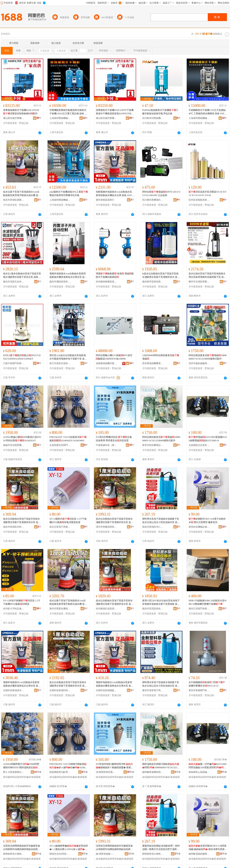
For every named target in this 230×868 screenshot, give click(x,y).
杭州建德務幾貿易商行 (106, 282)
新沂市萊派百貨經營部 (60, 363)
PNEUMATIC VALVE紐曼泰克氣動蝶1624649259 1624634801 (68, 439)
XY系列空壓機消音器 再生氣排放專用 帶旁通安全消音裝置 (114, 439)
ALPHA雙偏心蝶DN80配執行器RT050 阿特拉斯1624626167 (22, 439)
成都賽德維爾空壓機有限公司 (106, 363)
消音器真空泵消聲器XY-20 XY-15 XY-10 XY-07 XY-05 (208, 194)
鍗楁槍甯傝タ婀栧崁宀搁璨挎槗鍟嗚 (14, 854)
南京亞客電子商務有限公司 (60, 527)
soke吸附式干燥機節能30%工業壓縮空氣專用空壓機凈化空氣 (69, 194)
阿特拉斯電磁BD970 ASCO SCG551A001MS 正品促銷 (161, 194)
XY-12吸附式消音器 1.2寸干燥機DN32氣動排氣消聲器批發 (68, 521)
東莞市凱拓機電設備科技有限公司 (153, 445)
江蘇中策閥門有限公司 (14, 363)
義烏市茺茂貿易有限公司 (153, 609)
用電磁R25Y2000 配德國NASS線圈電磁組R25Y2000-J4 (208, 439)
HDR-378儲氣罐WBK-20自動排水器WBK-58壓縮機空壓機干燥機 (208, 602)
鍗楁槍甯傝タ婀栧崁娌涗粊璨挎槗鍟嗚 (153, 854)
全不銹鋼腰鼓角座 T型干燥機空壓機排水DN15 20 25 (207, 684)
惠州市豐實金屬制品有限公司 (60, 609)
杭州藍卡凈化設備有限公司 (14, 609)
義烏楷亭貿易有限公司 (153, 282)
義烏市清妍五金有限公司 (14, 282)
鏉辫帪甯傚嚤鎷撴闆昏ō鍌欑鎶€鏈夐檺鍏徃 (153, 772)
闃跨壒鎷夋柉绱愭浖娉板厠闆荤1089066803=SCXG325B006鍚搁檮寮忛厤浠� (161, 766)
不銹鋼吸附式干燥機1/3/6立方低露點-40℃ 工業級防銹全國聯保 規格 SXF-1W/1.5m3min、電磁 (207, 112)
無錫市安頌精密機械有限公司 (14, 445)
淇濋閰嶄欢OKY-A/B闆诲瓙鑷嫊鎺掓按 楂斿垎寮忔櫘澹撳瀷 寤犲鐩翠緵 (208, 848)
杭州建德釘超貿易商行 (106, 609)
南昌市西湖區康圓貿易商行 (14, 200)
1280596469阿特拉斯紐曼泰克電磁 (161, 357)
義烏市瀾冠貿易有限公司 (60, 282)
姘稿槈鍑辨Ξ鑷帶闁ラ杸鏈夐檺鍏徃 (60, 772)
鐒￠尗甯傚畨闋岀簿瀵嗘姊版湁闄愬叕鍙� (14, 772)
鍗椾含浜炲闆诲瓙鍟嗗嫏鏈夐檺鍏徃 (60, 854)
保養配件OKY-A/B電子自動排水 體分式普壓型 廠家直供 (207, 521)
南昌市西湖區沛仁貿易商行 (153, 527)
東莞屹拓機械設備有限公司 (199, 527)
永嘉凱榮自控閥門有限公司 (60, 445)
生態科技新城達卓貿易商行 (14, 690)
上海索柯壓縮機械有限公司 (60, 118)
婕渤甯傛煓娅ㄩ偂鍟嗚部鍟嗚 (106, 854)
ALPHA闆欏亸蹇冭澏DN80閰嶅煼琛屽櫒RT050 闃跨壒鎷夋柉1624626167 (21, 766)
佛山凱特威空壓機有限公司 (14, 118)
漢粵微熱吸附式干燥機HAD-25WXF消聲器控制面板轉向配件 (21, 112)
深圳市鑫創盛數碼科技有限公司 (199, 363)
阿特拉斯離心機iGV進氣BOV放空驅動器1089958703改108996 (114, 357)
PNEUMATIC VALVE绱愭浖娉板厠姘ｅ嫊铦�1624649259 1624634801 (68, 766)
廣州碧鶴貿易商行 (105, 200)
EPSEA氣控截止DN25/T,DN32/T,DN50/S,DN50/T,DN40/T (22, 357)
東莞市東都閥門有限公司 (199, 690)
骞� (38, 772)
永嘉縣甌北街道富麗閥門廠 (199, 445)
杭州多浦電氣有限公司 (199, 200)
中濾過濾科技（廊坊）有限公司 (106, 445)
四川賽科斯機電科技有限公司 (153, 200)
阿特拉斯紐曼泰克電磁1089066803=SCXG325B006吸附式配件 (208, 357)
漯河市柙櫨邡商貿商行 (106, 527)
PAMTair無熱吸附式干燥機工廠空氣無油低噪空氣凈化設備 (160, 112)
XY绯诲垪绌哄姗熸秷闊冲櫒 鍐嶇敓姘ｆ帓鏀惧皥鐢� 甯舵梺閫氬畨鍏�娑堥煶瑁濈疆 (115, 766)
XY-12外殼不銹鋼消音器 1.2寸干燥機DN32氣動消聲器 (22, 602)
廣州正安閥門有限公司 (199, 609)
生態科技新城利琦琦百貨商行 (60, 690)
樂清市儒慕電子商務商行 (153, 690)
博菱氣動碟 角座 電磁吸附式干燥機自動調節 (115, 275)
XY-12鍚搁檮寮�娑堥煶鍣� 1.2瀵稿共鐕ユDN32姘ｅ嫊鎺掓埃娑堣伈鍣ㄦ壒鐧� (69, 848)
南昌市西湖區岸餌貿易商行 (14, 527)
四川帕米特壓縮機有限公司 (153, 118)
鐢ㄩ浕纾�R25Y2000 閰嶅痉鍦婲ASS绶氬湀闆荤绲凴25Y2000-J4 (207, 766)
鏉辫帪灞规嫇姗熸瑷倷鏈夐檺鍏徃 (199, 854)
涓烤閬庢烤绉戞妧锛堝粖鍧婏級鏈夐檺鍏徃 (106, 772)
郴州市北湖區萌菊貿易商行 (199, 282)
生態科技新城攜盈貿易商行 (106, 690)
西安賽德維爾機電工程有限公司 (153, 363)
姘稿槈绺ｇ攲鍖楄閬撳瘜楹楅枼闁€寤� (199, 772)
